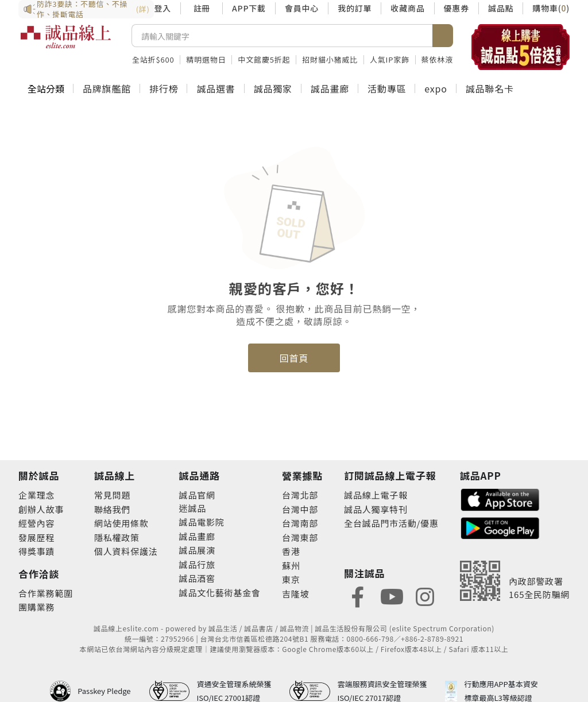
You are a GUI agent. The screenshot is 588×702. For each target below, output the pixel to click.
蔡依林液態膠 (445, 59)
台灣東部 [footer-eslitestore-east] (300, 537)
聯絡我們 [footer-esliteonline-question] (112, 509)
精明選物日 (206, 59)
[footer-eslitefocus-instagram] (425, 595)
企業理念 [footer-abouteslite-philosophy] (36, 495)
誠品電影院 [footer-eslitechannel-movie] (202, 522)
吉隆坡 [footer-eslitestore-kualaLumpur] (295, 594)
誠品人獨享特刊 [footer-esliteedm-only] (376, 509)
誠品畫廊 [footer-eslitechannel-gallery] (197, 536)
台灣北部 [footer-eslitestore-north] (300, 495)
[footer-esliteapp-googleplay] (500, 527)
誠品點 (501, 8)
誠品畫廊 (330, 88)
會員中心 (302, 8)
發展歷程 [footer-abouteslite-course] (36, 537)
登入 (163, 8)
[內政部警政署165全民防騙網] (515, 581)
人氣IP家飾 (390, 59)
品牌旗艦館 (107, 88)
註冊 (202, 8)
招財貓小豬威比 (330, 59)
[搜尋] (282, 36)
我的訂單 (355, 8)
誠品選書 (216, 88)
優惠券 (457, 8)
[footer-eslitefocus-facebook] (358, 595)
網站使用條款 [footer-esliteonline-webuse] (121, 523)
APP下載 (249, 8)
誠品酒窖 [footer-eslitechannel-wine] (197, 578)
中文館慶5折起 (264, 59)
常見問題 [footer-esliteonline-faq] (112, 495)
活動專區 (387, 88)
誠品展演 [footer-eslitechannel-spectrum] (197, 550)
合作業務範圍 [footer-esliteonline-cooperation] (46, 593)
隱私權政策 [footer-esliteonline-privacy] (117, 537)
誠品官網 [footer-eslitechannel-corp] (197, 495)
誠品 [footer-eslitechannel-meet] (197, 508)
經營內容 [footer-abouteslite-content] (36, 523)
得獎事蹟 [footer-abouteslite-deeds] (36, 551)
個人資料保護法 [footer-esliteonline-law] (126, 551)
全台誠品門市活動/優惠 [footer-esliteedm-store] (391, 523)
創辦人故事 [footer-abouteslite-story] (41, 509)
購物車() (551, 8)
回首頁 (294, 358)
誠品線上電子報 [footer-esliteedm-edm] (376, 495)
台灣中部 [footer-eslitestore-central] (300, 509)
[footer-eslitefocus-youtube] (392, 595)
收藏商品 (407, 8)
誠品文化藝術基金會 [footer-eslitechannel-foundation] (220, 593)
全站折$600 (153, 59)
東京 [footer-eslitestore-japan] (291, 579)
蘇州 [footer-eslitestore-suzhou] (291, 566)
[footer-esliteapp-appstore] (500, 498)
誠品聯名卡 (490, 88)
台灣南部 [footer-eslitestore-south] (300, 523)
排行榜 (164, 88)
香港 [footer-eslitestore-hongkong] (291, 551)
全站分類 (46, 88)
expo (436, 88)
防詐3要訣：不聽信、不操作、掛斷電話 (86, 9)
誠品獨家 (273, 88)
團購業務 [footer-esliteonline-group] (36, 607)
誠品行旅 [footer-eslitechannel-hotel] (197, 564)
